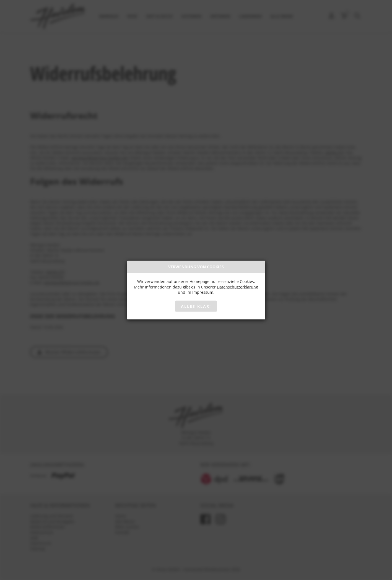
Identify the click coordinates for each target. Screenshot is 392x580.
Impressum (203, 292)
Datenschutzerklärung (237, 287)
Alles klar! (196, 306)
